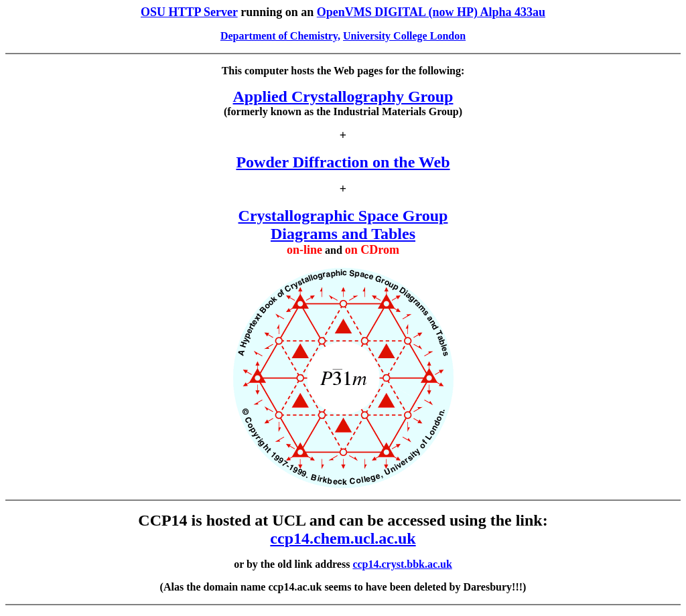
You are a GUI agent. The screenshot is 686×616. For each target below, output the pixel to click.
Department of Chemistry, (280, 36)
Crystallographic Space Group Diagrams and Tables (343, 225)
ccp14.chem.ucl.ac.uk (343, 538)
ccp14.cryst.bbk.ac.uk (402, 564)
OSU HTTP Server (189, 12)
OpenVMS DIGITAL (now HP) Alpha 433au (431, 12)
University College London (404, 36)
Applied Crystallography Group (343, 96)
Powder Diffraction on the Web (343, 162)
